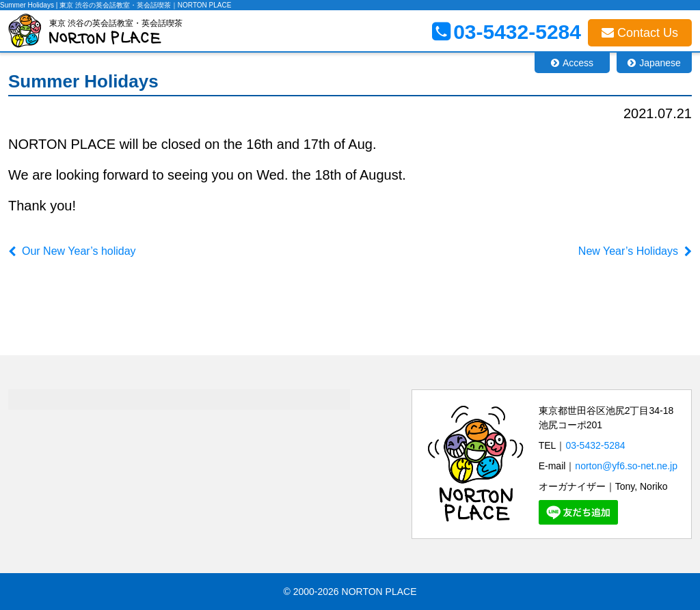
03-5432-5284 (595, 445)
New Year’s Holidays (628, 251)
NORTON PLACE (379, 592)
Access (578, 63)
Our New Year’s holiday (79, 251)
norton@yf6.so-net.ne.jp (626, 466)
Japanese (660, 63)
